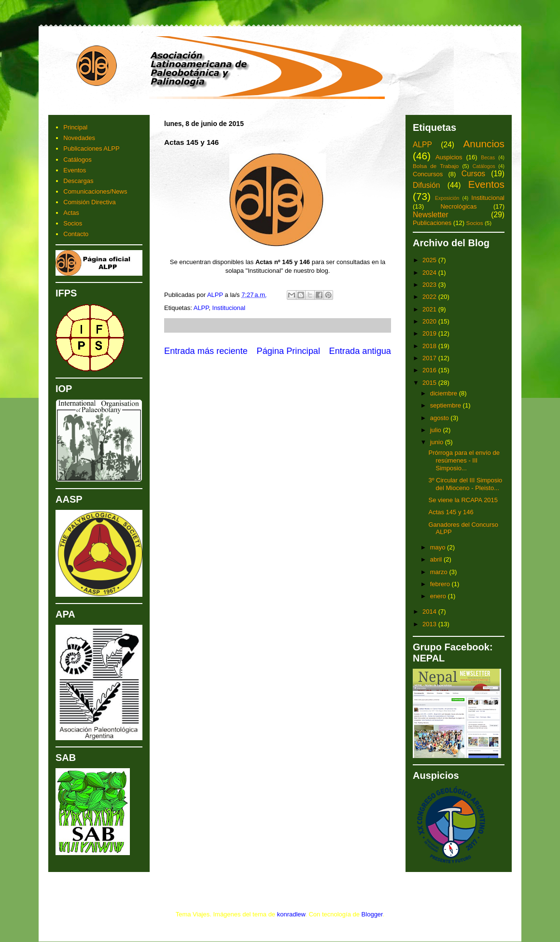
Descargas (78, 181)
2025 (430, 260)
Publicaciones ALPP (91, 148)
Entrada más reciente (206, 351)
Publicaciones (432, 223)
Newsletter (431, 215)
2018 (430, 346)
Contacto (76, 234)
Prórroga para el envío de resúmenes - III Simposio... (464, 460)
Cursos (473, 174)
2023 (430, 285)
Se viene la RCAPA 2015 (463, 500)
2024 (430, 273)
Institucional (229, 308)
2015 (430, 383)
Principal (75, 127)
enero (439, 596)
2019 (430, 333)
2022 (430, 297)
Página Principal (288, 351)
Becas (488, 158)
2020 (430, 321)
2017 (430, 358)
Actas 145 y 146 (451, 512)
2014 (430, 612)
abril (437, 559)
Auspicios (449, 157)
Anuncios (484, 144)
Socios (73, 223)
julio (437, 430)
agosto (441, 418)
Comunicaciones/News (95, 191)
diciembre (445, 393)
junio (438, 442)
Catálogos (77, 160)
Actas (71, 213)
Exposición (447, 198)
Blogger (372, 914)
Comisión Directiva (89, 202)
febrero (441, 584)
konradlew (291, 914)
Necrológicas (458, 206)
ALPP (201, 308)
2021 (430, 309)
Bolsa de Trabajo (436, 166)
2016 (430, 370)
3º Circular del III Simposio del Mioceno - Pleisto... (465, 484)
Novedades (79, 138)
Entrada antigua (360, 351)
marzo (440, 572)
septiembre (447, 405)
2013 (430, 624)
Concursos (428, 174)
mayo (439, 547)
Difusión (426, 185)
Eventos (75, 170)
